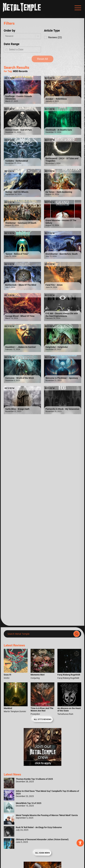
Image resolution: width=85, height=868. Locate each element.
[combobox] (20, 36)
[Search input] (39, 634)
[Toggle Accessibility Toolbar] (80, 843)
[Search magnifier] (77, 634)
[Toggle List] (38, 36)
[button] (63, 37)
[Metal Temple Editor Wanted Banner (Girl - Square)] (42, 765)
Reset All (42, 59)
